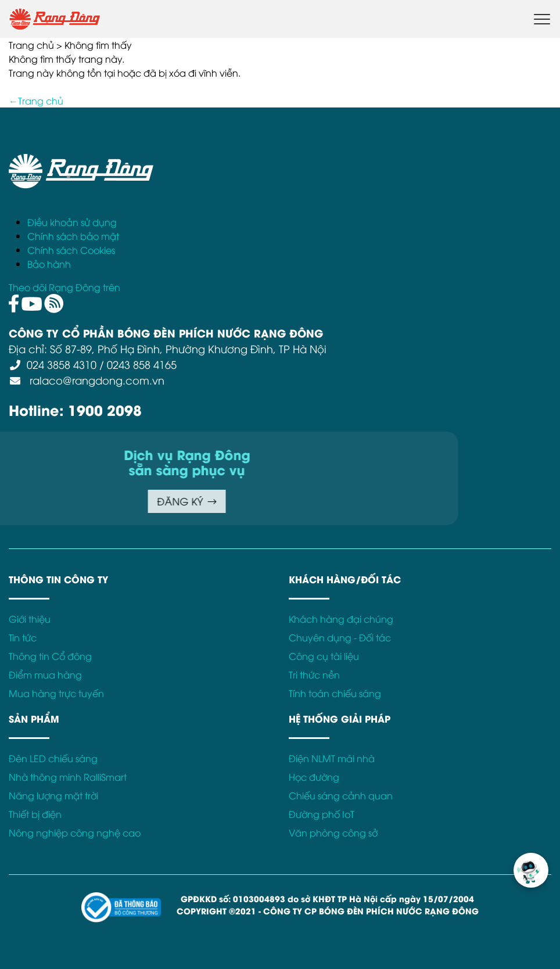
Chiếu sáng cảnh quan (341, 795)
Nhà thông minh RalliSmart (68, 777)
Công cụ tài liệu (324, 656)
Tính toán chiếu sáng (335, 693)
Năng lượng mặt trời (53, 795)
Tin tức (23, 637)
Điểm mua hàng (45, 674)
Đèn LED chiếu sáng (53, 758)
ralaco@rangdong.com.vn (96, 380)
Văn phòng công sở (333, 832)
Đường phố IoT (322, 814)
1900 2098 (105, 409)
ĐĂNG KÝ (42, 501)
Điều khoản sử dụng (72, 222)
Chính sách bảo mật (73, 236)
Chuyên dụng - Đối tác (340, 637)
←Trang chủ (36, 101)
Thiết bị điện (35, 814)
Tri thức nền (314, 674)
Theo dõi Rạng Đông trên (64, 287)
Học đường (314, 777)
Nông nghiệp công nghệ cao (75, 832)
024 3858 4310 (62, 364)
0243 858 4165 (142, 364)
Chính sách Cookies (71, 250)
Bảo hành (49, 264)
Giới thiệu (30, 619)
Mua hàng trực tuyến (56, 693)
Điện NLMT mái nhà (332, 758)
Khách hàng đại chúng (341, 619)
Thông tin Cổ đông (50, 656)
